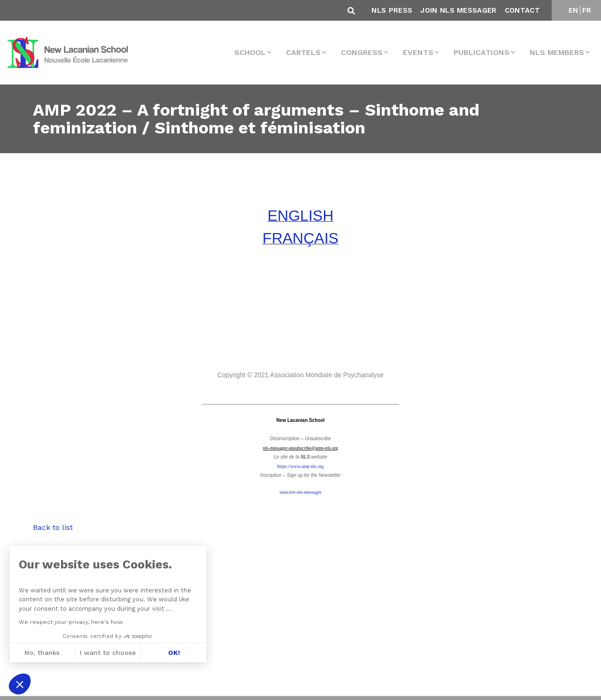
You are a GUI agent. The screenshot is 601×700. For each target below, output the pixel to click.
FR (587, 10)
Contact (522, 10)
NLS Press (392, 10)
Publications (482, 52)
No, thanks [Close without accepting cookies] (42, 653)
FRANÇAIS (300, 238)
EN (574, 10)
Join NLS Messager (458, 10)
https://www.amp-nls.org (300, 466)
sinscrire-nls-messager (300, 492)
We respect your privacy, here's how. (71, 622)
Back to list (53, 527)
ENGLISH (300, 216)
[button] (20, 684)
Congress (362, 52)
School (250, 52)
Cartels (303, 52)
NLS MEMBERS (557, 52)
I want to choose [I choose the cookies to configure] (108, 653)
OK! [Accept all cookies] (174, 653)
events (418, 52)
